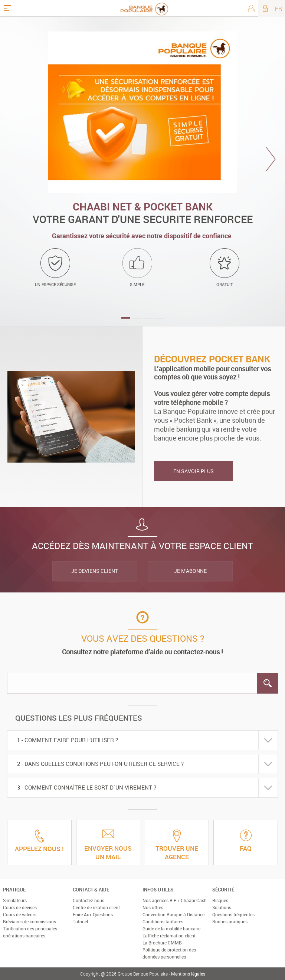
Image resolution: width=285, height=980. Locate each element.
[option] (142, 171)
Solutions (222, 907)
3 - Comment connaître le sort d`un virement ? (87, 787)
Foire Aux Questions (93, 914)
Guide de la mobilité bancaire (171, 928)
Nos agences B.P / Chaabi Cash (175, 900)
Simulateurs (15, 900)
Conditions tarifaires (163, 921)
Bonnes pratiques (230, 921)
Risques (220, 900)
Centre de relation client (96, 907)
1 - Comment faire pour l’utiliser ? (68, 740)
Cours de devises (20, 907)
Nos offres (153, 907)
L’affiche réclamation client (169, 936)
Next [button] (271, 159)
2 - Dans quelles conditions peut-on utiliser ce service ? (100, 764)
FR (279, 9)
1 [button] (126, 318)
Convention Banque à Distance (173, 914)
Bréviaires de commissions (30, 921)
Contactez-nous (89, 900)
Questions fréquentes (233, 914)
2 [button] (137, 318)
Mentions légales (188, 974)
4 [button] (159, 318)
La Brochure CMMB (162, 943)
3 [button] (148, 318)
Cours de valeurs (20, 914)
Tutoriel (80, 921)
